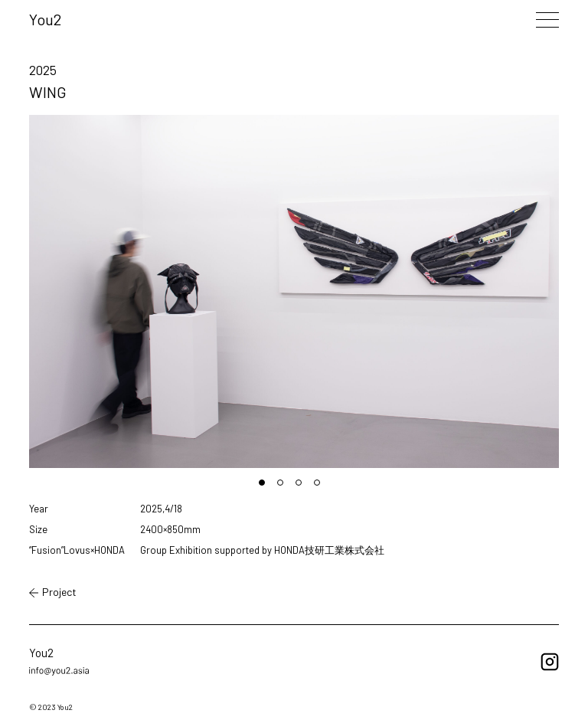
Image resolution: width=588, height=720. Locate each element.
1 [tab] (266, 487)
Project (52, 592)
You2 (45, 19)
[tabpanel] (294, 291)
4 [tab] (322, 487)
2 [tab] (285, 487)
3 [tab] (303, 487)
